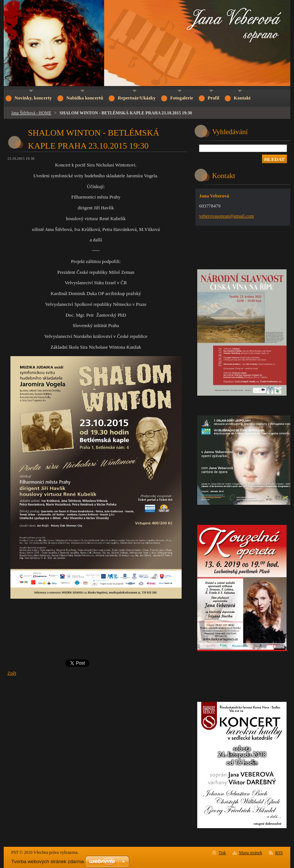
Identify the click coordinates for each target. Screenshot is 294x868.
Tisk (222, 853)
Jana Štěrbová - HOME (31, 113)
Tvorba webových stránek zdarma (47, 861)
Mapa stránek (250, 853)
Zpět (12, 673)
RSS (279, 853)
